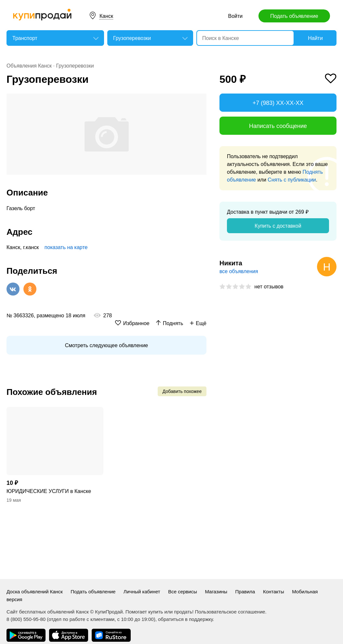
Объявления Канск (29, 66)
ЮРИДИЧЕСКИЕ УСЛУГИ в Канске (49, 491)
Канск (106, 16)
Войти (235, 16)
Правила (245, 592)
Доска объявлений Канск (35, 592)
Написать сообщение (278, 126)
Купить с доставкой (278, 226)
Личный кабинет (142, 592)
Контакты (274, 592)
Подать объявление (294, 16)
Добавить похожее (182, 391)
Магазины (216, 592)
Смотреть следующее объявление (106, 345)
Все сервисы (183, 592)
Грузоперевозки (75, 66)
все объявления (239, 271)
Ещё (201, 323)
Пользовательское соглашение (230, 612)
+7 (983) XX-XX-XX (278, 103)
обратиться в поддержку (185, 619)
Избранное (136, 323)
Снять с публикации (292, 180)
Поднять (173, 323)
